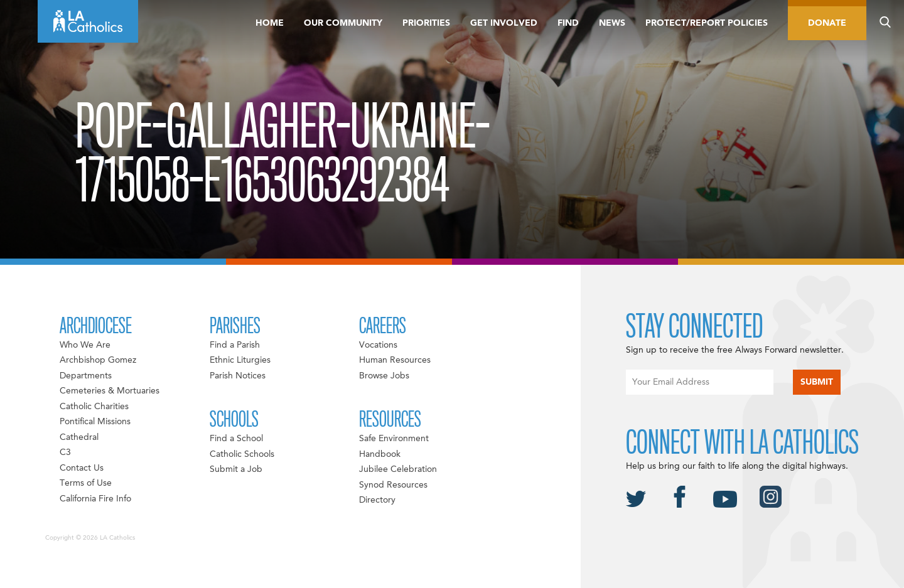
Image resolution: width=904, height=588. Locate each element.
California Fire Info (95, 499)
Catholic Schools (242, 454)
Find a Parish (235, 345)
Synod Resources (393, 485)
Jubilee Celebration (398, 469)
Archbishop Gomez (98, 360)
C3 (65, 452)
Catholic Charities (94, 407)
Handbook (380, 454)
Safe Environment (394, 439)
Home (270, 23)
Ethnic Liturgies (240, 360)
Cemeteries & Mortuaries (110, 391)
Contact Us (82, 468)
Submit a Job (236, 469)
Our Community (343, 23)
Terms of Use (86, 483)
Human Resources (395, 360)
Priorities (426, 23)
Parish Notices (238, 376)
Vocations (378, 345)
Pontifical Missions (95, 422)
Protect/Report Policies (707, 23)
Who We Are (85, 345)
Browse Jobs (384, 376)
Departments (86, 376)
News (612, 23)
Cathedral (79, 437)
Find (568, 23)
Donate (827, 23)
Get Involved (504, 23)
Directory (377, 500)
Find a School (236, 439)
